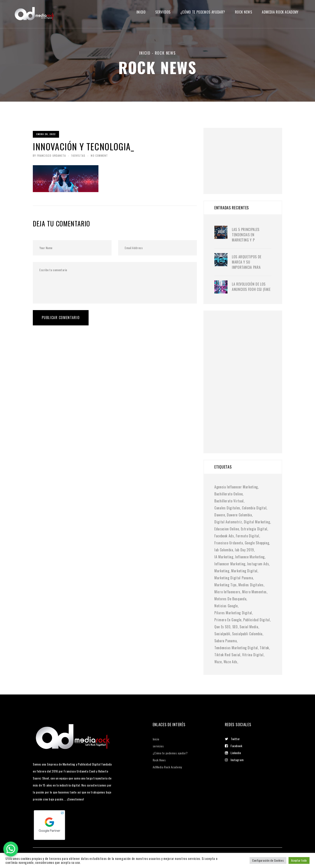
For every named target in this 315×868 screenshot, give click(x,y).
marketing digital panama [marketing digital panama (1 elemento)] (234, 578)
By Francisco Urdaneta (49, 155)
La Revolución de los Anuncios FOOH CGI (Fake (251, 287)
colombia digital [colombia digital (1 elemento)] (254, 508)
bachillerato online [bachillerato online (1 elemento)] (228, 494)
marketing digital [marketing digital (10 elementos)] (244, 571)
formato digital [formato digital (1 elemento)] (248, 536)
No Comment (99, 155)
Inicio (141, 12)
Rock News (244, 12)
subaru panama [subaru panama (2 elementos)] (226, 641)
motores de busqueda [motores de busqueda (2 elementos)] (230, 599)
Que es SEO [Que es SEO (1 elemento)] (222, 627)
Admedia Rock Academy (280, 12)
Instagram (234, 760)
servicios (163, 12)
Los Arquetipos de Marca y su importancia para (247, 262)
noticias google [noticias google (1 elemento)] (226, 606)
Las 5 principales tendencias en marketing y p (246, 235)
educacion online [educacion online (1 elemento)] (227, 529)
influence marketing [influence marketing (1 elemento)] (250, 557)
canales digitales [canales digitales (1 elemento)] (227, 508)
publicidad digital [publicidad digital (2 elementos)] (257, 620)
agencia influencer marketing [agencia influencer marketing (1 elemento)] (236, 487)
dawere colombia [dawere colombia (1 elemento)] (239, 515)
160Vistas (78, 155)
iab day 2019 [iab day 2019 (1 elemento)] (244, 550)
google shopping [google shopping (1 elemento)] (257, 543)
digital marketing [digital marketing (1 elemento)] (257, 522)
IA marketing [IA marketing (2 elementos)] (224, 557)
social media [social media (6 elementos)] (249, 627)
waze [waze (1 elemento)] (218, 662)
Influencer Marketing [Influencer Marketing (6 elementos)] (230, 564)
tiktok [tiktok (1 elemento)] (264, 648)
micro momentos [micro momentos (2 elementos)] (254, 592)
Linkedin (233, 753)
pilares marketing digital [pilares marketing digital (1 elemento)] (233, 613)
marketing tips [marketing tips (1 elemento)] (226, 585)
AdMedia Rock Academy (167, 767)
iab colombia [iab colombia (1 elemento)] (224, 550)
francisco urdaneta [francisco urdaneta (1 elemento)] (229, 543)
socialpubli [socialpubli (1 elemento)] (222, 634)
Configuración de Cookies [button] (268, 860)
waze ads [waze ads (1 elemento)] (230, 662)
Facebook (234, 746)
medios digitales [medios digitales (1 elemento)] (251, 585)
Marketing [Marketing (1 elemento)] (222, 571)
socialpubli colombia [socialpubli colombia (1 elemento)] (247, 634)
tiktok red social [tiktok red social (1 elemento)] (227, 655)
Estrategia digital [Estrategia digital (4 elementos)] (254, 529)
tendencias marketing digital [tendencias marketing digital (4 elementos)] (236, 648)
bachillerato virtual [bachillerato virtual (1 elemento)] (229, 501)
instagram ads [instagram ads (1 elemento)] (258, 564)
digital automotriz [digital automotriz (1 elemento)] (228, 522)
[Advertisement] (247, 155)
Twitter (232, 739)
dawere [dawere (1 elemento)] (220, 515)
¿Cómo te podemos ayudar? (203, 12)
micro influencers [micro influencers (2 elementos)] (227, 592)
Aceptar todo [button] (299, 860)
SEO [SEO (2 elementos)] (235, 627)
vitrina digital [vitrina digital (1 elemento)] (253, 655)
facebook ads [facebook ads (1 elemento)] (224, 536)
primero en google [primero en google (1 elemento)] (228, 620)
